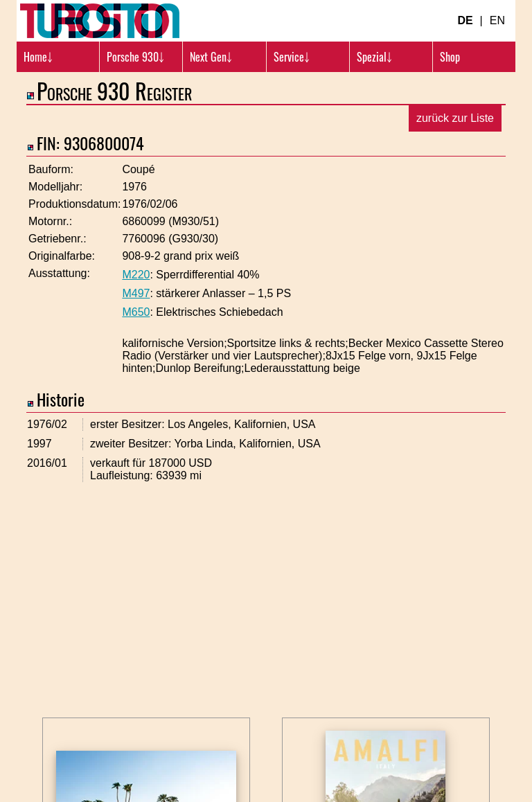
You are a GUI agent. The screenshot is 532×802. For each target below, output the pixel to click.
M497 (136, 293)
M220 (136, 275)
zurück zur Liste (455, 118)
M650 (136, 312)
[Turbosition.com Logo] (100, 21)
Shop (450, 57)
